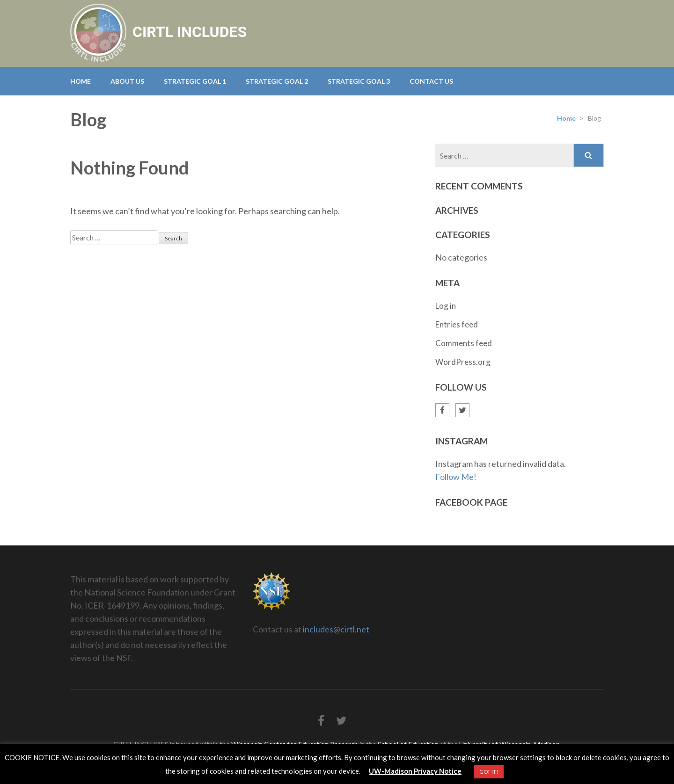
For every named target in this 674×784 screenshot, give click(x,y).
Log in (446, 306)
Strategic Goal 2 (277, 81)
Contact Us (431, 81)
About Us (127, 81)
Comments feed (464, 343)
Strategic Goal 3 (359, 81)
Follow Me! (456, 477)
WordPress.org (463, 362)
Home (81, 81)
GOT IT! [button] (489, 772)
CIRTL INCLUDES (190, 32)
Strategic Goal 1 (195, 81)
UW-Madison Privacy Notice (415, 771)
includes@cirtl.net (336, 629)
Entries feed (457, 324)
